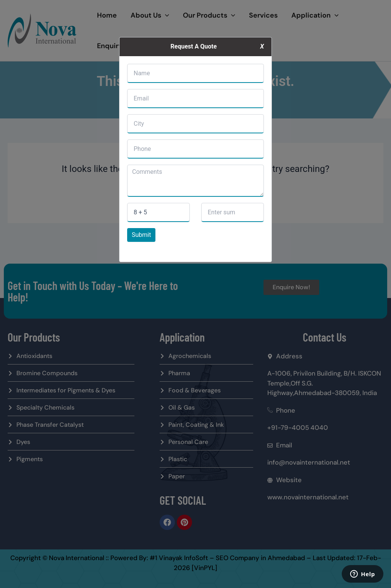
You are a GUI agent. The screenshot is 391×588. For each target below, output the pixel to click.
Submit (141, 235)
